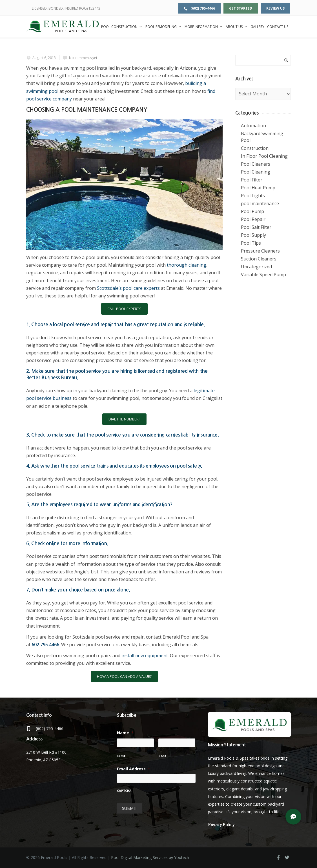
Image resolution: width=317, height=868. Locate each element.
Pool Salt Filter (256, 227)
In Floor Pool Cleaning (264, 156)
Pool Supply (253, 235)
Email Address (133, 769)
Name (125, 733)
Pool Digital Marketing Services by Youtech (150, 857)
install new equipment (145, 656)
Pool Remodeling (164, 27)
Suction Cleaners (259, 259)
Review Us (275, 8)
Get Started (241, 8)
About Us (237, 27)
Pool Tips (251, 243)
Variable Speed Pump (263, 275)
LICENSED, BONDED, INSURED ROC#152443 (66, 8)
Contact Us (278, 27)
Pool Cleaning (256, 172)
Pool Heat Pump (258, 188)
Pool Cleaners (256, 164)
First (121, 756)
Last (163, 756)
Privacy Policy (221, 825)
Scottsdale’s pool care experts (128, 288)
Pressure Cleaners (260, 251)
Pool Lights (253, 196)
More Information (204, 27)
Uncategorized (256, 267)
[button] (293, 817)
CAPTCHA (124, 791)
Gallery (257, 27)
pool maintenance (260, 203)
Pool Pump (252, 211)
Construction (255, 148)
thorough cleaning (187, 265)
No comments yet (83, 58)
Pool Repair (253, 219)
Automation (253, 126)
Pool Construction (122, 27)
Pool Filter (252, 180)
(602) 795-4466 (199, 8)
